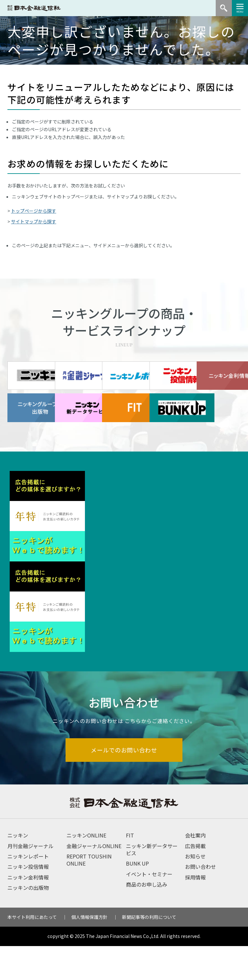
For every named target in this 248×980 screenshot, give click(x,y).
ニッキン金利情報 (28, 911)
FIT (130, 869)
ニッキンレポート (28, 890)
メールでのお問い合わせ (124, 783)
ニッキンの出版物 (28, 921)
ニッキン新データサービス (152, 883)
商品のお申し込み (147, 918)
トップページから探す (34, 211)
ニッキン (18, 869)
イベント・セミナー (149, 908)
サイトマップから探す (34, 221)
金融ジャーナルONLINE (94, 880)
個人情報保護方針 (89, 951)
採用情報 (195, 911)
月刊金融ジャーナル (31, 880)
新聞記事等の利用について (149, 951)
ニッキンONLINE (86, 869)
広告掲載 (195, 880)
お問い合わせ (201, 901)
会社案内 (195, 869)
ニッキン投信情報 (28, 901)
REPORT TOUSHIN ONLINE (89, 894)
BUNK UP (137, 898)
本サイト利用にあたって (32, 951)
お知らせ (195, 890)
